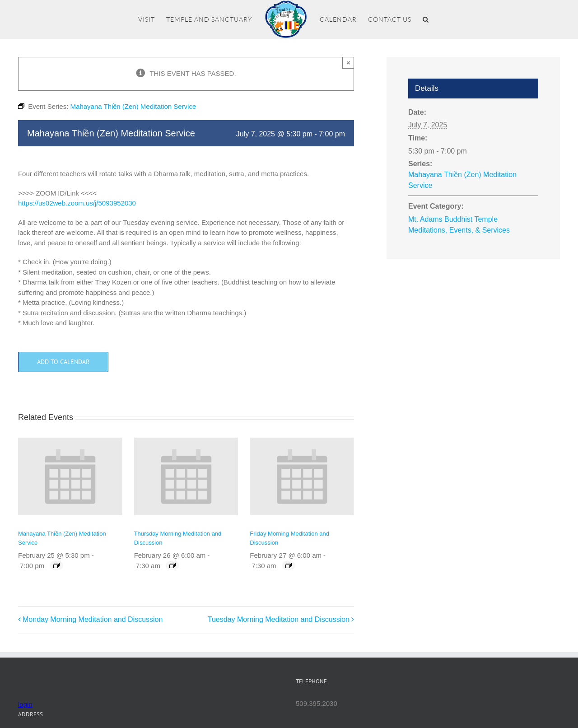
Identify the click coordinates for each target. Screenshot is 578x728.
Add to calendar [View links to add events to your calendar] (63, 362)
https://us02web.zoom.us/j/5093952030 (77, 203)
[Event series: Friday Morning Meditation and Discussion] (289, 565)
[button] (426, 19)
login (25, 704)
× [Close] (348, 63)
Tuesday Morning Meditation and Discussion (279, 620)
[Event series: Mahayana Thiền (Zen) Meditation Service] (56, 565)
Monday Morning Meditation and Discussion (93, 620)
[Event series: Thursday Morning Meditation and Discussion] (172, 565)
